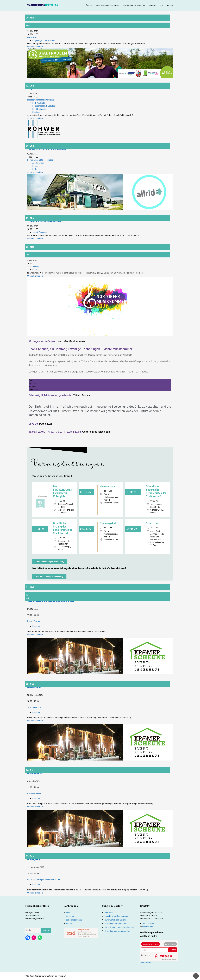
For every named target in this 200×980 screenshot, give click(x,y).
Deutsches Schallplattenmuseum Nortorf (44, 880)
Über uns (89, 5)
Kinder (35, 166)
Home (68, 912)
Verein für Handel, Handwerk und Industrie (119, 927)
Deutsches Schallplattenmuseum (116, 916)
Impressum (70, 916)
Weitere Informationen (35, 47)
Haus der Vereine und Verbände (116, 924)
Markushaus (32, 37)
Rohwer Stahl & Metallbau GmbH (41, 160)
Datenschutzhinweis (146, 962)
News (161, 5)
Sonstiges (36, 270)
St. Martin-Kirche (34, 707)
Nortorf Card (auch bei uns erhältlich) (117, 931)
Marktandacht (107, 486)
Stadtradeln (37, 112)
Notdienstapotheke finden (151, 944)
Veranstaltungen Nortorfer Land (134, 5)
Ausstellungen (38, 163)
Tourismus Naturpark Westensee (116, 920)
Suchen (46, 930)
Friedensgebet (108, 523)
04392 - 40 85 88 (148, 923)
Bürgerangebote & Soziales (44, 40)
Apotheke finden (170, 944)
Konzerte (36, 626)
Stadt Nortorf (109, 912)
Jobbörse (152, 5)
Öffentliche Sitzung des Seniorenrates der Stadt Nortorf (156, 491)
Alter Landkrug (33, 267)
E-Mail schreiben (148, 926)
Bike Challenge (39, 103)
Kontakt (170, 5)
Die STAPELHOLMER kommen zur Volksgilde (63, 491)
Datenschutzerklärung (74, 920)
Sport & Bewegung (40, 109)
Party (35, 169)
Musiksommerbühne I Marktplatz (41, 100)
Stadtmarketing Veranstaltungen (107, 5)
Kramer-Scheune (34, 621)
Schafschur (152, 523)
